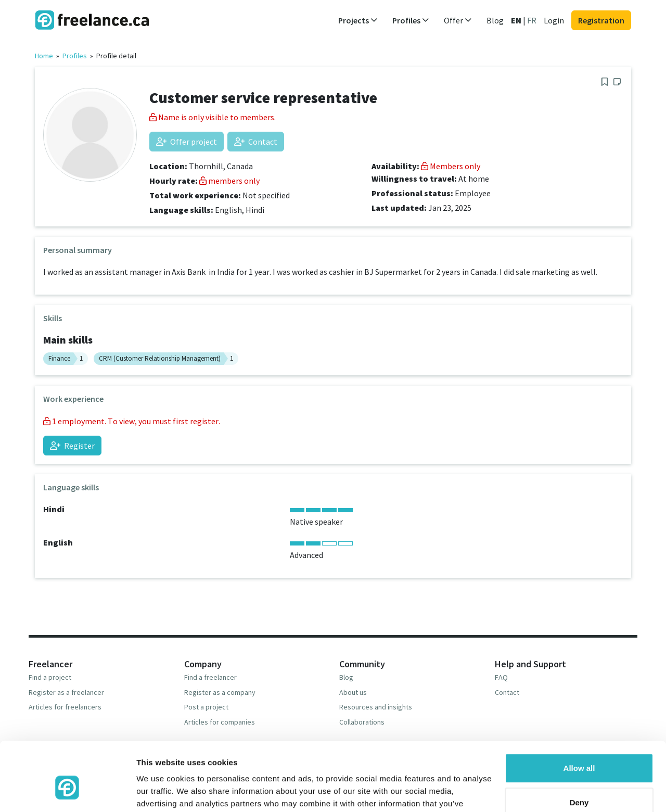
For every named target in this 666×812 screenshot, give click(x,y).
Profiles (75, 56)
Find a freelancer (210, 677)
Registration (601, 20)
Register (72, 446)
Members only (451, 166)
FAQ (501, 677)
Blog (495, 20)
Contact (256, 142)
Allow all (579, 715)
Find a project (50, 677)
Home (44, 56)
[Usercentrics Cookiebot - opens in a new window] (67, 792)
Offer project (187, 142)
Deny (579, 749)
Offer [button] (458, 20)
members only (229, 181)
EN (516, 20)
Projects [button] (358, 20)
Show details (161, 791)
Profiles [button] (411, 20)
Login (554, 20)
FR (532, 20)
